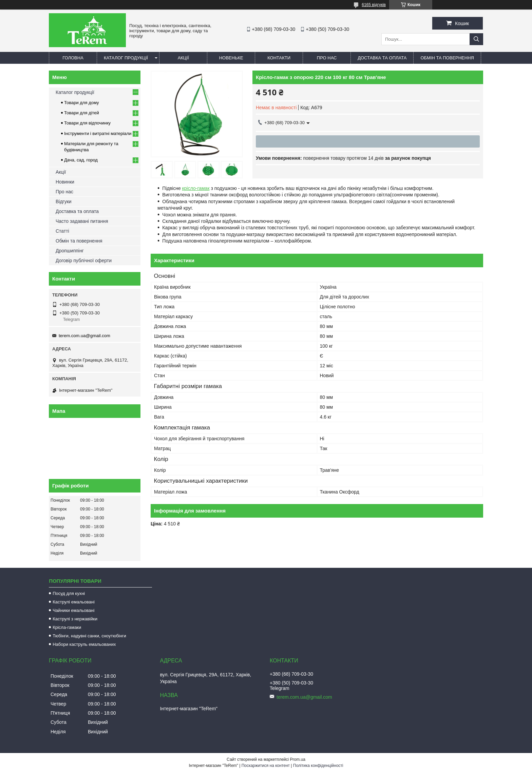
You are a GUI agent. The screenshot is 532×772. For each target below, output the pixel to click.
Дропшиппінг (70, 251)
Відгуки (64, 201)
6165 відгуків (374, 5)
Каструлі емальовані (74, 602)
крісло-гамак (196, 188)
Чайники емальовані (73, 610)
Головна (73, 58)
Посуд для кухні (69, 593)
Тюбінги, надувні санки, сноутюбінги (89, 636)
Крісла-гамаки (67, 627)
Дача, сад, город (81, 160)
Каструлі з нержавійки (75, 619)
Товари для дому (81, 103)
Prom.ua (298, 759)
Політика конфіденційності (318, 766)
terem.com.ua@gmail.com (84, 336)
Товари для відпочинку (87, 123)
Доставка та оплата (382, 58)
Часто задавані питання (82, 221)
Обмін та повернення (447, 58)
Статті (62, 231)
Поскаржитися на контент (266, 766)
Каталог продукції (126, 58)
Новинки (65, 182)
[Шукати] (476, 39)
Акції (183, 58)
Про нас (327, 58)
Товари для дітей (82, 113)
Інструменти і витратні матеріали (98, 133)
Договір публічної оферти (84, 260)
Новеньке (231, 58)
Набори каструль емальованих (84, 644)
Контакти (279, 58)
